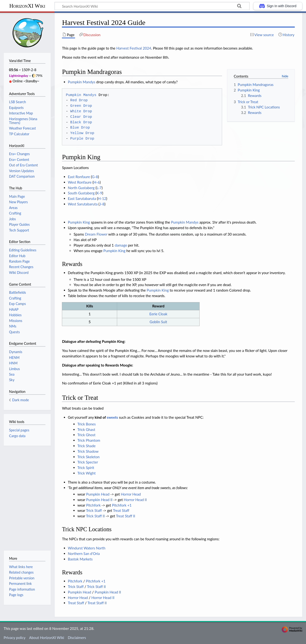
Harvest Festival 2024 (134, 48)
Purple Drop (82, 139)
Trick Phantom (89, 440)
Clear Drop (81, 117)
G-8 (95, 177)
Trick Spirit (86, 468)
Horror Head (131, 494)
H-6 (97, 182)
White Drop (81, 111)
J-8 (102, 204)
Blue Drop (80, 128)
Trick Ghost (86, 435)
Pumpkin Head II (99, 500)
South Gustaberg (81, 193)
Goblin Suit (158, 322)
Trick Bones (87, 424)
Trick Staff (94, 510)
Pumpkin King (79, 222)
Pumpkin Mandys (82, 82)
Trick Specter (88, 462)
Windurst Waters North (87, 548)
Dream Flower (96, 234)
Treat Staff (121, 510)
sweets (112, 417)
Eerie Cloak (158, 314)
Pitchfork (93, 505)
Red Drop (79, 100)
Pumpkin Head (98, 494)
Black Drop (81, 122)
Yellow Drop (82, 133)
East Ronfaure (79, 177)
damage (121, 245)
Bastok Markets (80, 559)
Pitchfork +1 (122, 505)
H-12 (102, 198)
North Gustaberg (81, 188)
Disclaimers (77, 638)
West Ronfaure (80, 182)
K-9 (99, 193)
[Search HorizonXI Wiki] (152, 6)
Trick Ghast (86, 429)
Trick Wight (87, 473)
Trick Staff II (95, 516)
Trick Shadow (88, 451)
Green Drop (81, 106)
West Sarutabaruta (83, 204)
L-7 (99, 188)
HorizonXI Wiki (27, 6)
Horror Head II (135, 500)
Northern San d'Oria (84, 554)
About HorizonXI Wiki (47, 638)
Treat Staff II (126, 516)
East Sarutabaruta (82, 198)
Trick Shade (87, 446)
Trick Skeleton (89, 457)
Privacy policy (14, 638)
